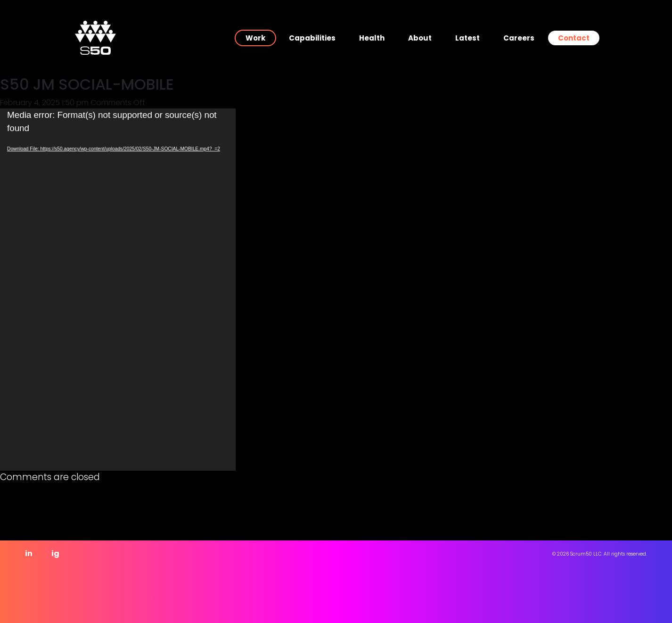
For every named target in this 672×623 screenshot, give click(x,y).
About (420, 38)
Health (372, 38)
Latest (467, 38)
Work (255, 38)
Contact (574, 38)
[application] (118, 290)
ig (55, 553)
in (29, 553)
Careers (519, 38)
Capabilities (312, 38)
